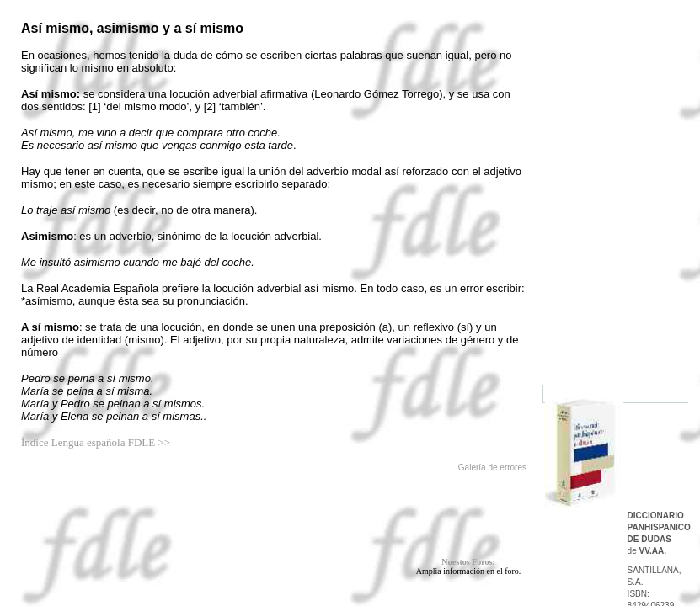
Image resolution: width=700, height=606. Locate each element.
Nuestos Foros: (468, 562)
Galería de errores (492, 468)
